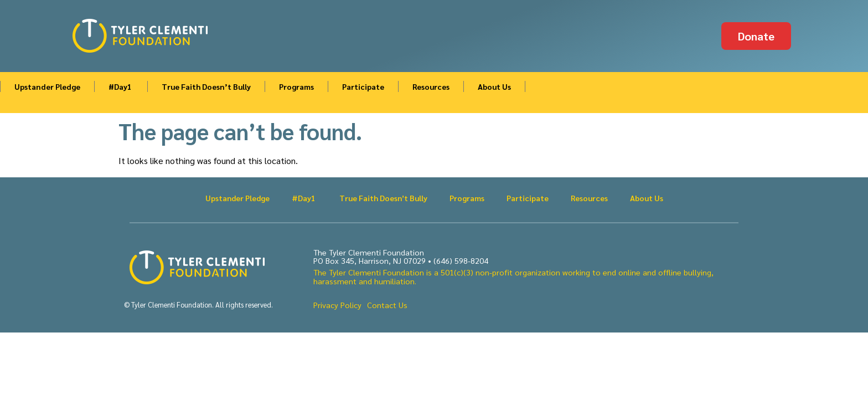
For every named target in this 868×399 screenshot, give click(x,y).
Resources (431, 86)
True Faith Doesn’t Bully (206, 86)
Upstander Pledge (47, 86)
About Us (494, 86)
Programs (296, 86)
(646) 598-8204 (461, 260)
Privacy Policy (337, 305)
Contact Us (387, 305)
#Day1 (121, 86)
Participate (363, 86)
